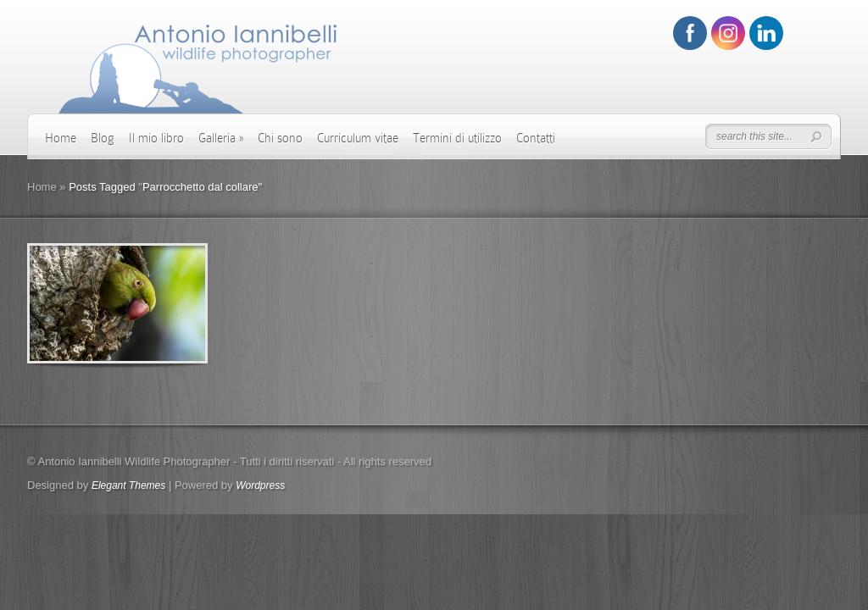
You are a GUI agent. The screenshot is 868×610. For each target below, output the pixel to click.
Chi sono (280, 138)
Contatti (536, 138)
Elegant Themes (128, 485)
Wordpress (260, 485)
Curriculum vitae (358, 138)
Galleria (221, 138)
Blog (103, 138)
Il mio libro (156, 138)
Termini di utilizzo (457, 138)
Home (61, 138)
